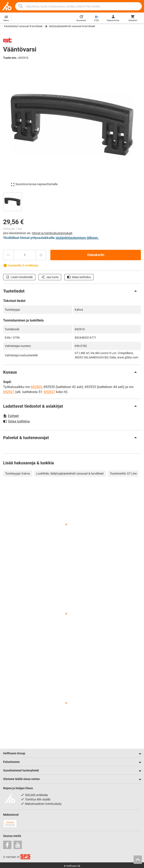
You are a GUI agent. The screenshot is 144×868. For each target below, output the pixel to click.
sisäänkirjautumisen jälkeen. (77, 238)
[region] (72, 201)
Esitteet (11, 416)
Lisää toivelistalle (19, 277)
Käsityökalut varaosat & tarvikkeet (23, 26)
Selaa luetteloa (79, 277)
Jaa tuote (50, 277)
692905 (36, 387)
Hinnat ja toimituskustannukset (52, 233)
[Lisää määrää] (41, 255)
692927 (9, 392)
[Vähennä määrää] (8, 255)
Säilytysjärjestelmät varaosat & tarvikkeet (72, 26)
